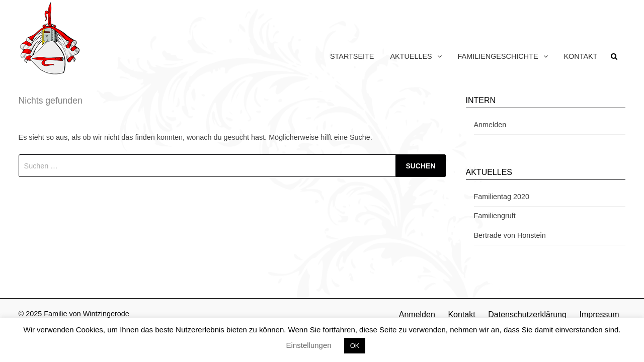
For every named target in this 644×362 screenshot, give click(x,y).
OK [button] (355, 346)
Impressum (599, 314)
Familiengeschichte (498, 56)
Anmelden (490, 125)
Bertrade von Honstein (510, 235)
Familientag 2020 (502, 197)
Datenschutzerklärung (527, 314)
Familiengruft (495, 216)
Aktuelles (411, 56)
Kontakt (581, 56)
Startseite (352, 56)
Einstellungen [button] (309, 345)
